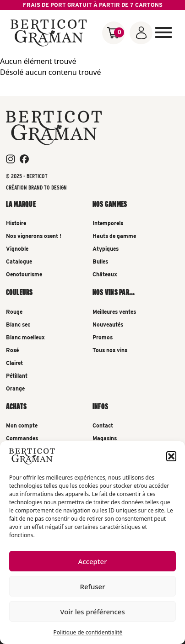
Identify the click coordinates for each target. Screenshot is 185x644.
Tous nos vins (110, 350)
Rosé (12, 350)
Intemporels (108, 223)
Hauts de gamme (114, 236)
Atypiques (106, 249)
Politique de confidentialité (88, 632)
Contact (103, 425)
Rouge (14, 312)
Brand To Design (48, 187)
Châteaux (105, 274)
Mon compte (22, 425)
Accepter (92, 561)
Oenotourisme (24, 274)
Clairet (14, 363)
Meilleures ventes (114, 312)
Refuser (92, 586)
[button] (171, 456)
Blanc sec (18, 325)
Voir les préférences (92, 612)
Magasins (105, 438)
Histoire (16, 223)
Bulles (100, 261)
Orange (15, 388)
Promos (103, 337)
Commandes (22, 438)
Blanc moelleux (25, 337)
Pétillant (17, 376)
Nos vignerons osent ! (34, 236)
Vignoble (17, 249)
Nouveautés (108, 325)
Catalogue (19, 261)
